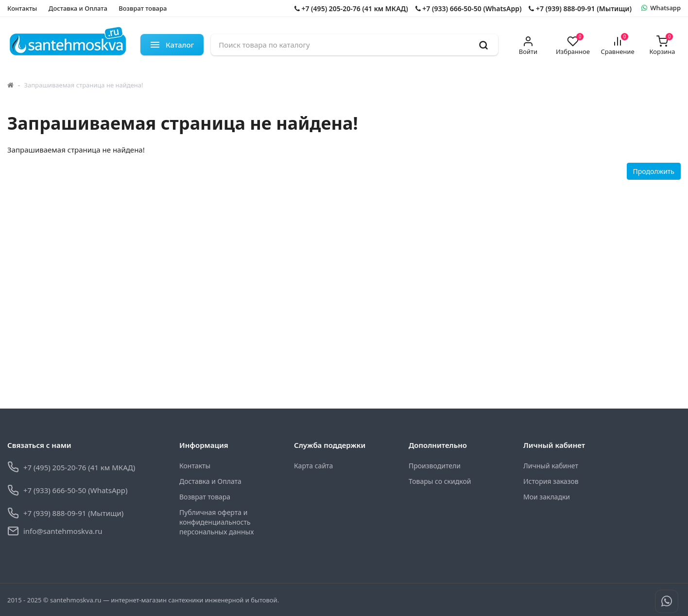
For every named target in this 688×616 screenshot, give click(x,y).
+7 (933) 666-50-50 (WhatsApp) (469, 9)
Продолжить (654, 171)
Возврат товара (143, 8)
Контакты (22, 8)
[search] (483, 45)
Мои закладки (547, 497)
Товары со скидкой (440, 481)
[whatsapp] (661, 8)
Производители (435, 466)
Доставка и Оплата (78, 8)
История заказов (551, 481)
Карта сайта (313, 466)
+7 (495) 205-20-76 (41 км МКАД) (351, 9)
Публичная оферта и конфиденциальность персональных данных (216, 522)
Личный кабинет (551, 466)
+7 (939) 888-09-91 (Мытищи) (580, 9)
